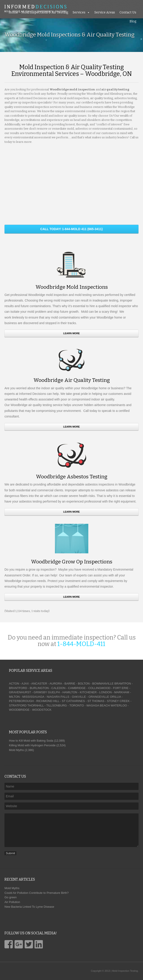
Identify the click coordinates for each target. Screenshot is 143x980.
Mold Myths (12, 888)
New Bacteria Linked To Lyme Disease (29, 907)
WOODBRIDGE (19, 710)
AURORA (56, 684)
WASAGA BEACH (98, 705)
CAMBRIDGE (77, 688)
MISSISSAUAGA (33, 697)
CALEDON (58, 688)
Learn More (71, 333)
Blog (133, 21)
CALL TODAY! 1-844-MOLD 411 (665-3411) (71, 229)
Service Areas (105, 12)
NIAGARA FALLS (58, 697)
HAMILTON (70, 692)
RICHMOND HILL (48, 701)
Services (79, 12)
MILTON (14, 697)
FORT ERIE (121, 688)
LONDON (106, 692)
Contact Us (128, 12)
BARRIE (70, 684)
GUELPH (54, 692)
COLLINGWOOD (99, 688)
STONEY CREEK (118, 701)
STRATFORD (18, 705)
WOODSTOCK (42, 710)
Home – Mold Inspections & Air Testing (38, 12)
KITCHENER (88, 692)
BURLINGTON (39, 688)
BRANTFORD (18, 688)
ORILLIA (115, 697)
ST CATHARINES (73, 701)
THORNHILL (36, 705)
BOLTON (84, 684)
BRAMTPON (123, 684)
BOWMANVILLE (103, 684)
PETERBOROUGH (21, 701)
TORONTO (77, 705)
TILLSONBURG (56, 705)
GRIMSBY (40, 692)
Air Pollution (12, 902)
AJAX (25, 684)
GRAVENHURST (20, 692)
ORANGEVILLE (99, 697)
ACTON (14, 684)
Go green (11, 897)
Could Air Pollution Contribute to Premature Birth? (37, 893)
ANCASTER (39, 684)
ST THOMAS (96, 701)
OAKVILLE (79, 697)
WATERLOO (119, 705)
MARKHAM (122, 692)
